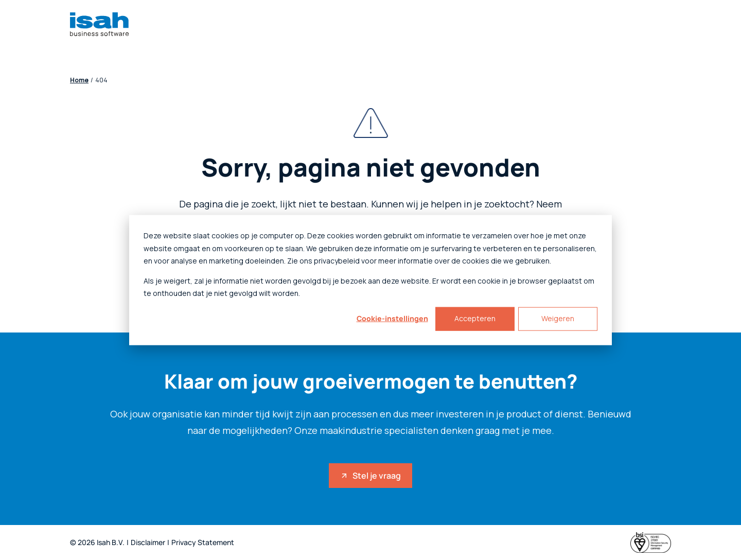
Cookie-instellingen (392, 318)
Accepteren (475, 318)
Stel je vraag (370, 476)
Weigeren (558, 318)
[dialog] (370, 280)
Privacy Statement (203, 543)
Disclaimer (148, 543)
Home (79, 80)
